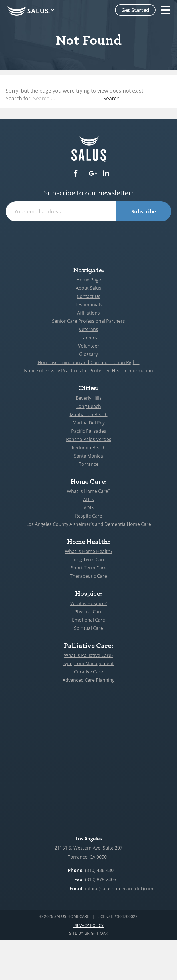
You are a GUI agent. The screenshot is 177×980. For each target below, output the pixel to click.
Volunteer (89, 346)
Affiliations (88, 313)
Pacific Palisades (89, 431)
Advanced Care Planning (89, 680)
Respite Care (89, 516)
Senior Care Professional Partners (88, 321)
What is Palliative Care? (89, 655)
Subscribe (144, 211)
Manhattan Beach (89, 415)
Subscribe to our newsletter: (88, 193)
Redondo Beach (89, 448)
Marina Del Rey (89, 423)
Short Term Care (89, 568)
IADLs (88, 508)
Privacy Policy (88, 926)
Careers (89, 338)
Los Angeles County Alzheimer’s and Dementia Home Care (89, 524)
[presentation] (88, 232)
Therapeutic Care (88, 576)
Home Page (89, 280)
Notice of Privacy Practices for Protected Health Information (88, 371)
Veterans (88, 329)
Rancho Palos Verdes (89, 439)
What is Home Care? (88, 491)
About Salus (88, 288)
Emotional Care (88, 620)
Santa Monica (88, 456)
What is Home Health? (89, 551)
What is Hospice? (88, 603)
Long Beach (89, 406)
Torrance (89, 464)
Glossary (88, 354)
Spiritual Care (88, 628)
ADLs (88, 499)
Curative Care (88, 672)
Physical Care (88, 612)
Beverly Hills (89, 398)
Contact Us (89, 296)
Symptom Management (89, 663)
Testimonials (88, 305)
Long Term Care (88, 560)
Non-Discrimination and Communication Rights (89, 362)
